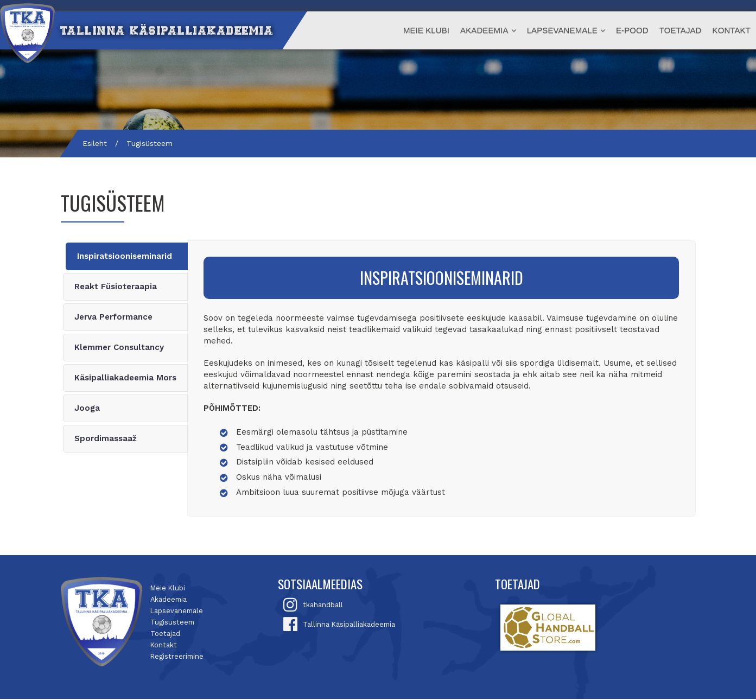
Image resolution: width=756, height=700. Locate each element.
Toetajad (681, 30)
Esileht (95, 143)
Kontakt (732, 30)
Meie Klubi (426, 30)
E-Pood (632, 30)
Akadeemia (484, 30)
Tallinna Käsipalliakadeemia (349, 625)
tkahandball (323, 606)
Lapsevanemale (562, 30)
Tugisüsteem (172, 623)
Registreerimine (177, 657)
